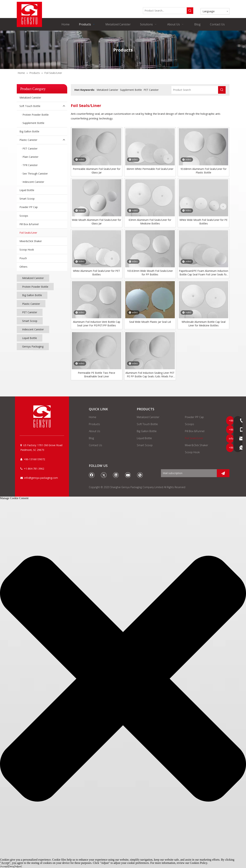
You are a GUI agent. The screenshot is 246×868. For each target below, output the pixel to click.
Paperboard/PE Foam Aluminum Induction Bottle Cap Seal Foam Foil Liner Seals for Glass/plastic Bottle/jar (204, 273)
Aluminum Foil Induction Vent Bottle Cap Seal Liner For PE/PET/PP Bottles (97, 324)
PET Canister (30, 312)
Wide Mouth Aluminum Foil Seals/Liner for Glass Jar (97, 222)
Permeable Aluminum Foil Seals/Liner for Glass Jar (97, 171)
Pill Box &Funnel (29, 224)
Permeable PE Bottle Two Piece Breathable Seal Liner (97, 375)
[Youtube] (128, 475)
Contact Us (96, 445)
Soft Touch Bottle (43, 106)
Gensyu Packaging (33, 346)
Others (23, 267)
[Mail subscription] (188, 473)
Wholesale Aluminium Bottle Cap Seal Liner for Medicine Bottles (204, 324)
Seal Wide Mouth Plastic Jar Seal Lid (150, 322)
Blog (91, 438)
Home (93, 417)
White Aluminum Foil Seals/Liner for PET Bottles (97, 273)
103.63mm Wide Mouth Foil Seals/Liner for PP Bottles (150, 273)
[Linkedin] (116, 475)
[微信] (140, 475)
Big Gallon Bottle (29, 131)
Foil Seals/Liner (28, 233)
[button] (123, 679)
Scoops (24, 216)
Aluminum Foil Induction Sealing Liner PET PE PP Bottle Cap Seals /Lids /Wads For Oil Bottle (150, 375)
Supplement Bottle (131, 90)
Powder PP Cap (29, 207)
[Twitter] (104, 475)
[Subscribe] (223, 473)
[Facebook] (92, 475)
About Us (95, 431)
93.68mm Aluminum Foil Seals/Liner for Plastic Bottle (204, 171)
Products (94, 424)
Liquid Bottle (27, 190)
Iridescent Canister (33, 329)
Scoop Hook (27, 250)
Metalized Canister (30, 98)
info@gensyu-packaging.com (41, 478)
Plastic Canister (43, 140)
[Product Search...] (165, 11)
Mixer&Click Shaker (31, 241)
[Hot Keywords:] (190, 11)
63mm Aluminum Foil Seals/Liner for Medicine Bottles (150, 222)
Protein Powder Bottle (35, 287)
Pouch (23, 258)
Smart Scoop (27, 199)
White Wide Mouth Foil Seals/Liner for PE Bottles (203, 222)
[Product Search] (195, 90)
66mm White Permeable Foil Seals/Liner (150, 169)
